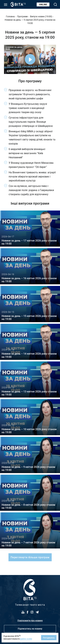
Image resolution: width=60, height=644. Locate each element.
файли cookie (26, 639)
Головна (10, 16)
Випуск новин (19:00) (41, 16)
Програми (22, 16)
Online (43, 4)
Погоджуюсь (49, 638)
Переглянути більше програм (30, 557)
